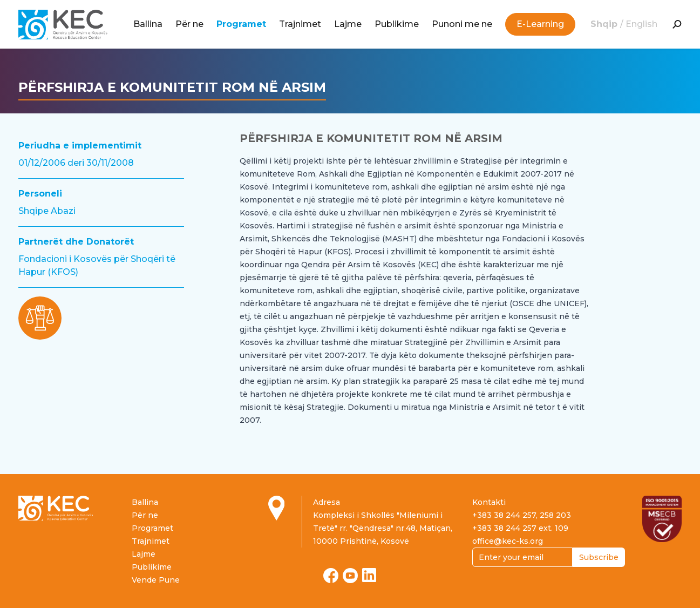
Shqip (605, 24)
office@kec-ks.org (508, 541)
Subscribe (599, 557)
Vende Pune (156, 580)
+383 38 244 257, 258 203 (522, 515)
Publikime (397, 24)
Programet (241, 24)
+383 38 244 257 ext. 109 (520, 528)
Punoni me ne (462, 24)
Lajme (348, 24)
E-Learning (540, 24)
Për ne (189, 24)
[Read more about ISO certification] (662, 519)
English (641, 24)
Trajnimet (300, 24)
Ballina (148, 24)
